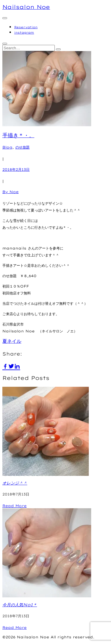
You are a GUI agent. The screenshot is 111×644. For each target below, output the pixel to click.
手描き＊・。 (18, 135)
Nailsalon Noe (26, 7)
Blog (7, 147)
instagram (24, 33)
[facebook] (5, 366)
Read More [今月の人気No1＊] (15, 628)
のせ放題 (22, 147)
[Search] (58, 49)
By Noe (11, 192)
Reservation (26, 27)
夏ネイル (12, 341)
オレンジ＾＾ (15, 483)
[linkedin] (17, 366)
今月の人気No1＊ (20, 605)
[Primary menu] (5, 18)
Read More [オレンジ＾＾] (15, 506)
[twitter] (11, 366)
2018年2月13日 (16, 169)
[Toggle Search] (5, 44)
